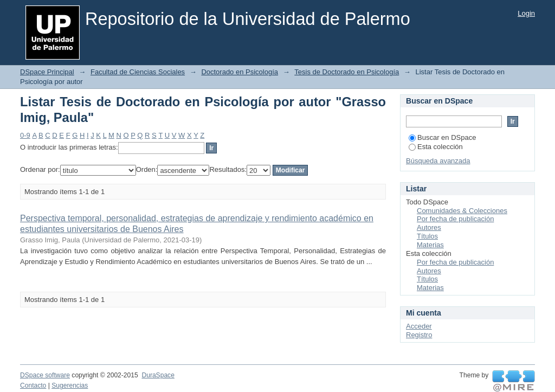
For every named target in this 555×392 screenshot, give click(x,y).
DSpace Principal (47, 72)
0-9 (25, 135)
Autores (429, 227)
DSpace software (45, 375)
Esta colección (436, 147)
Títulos (427, 236)
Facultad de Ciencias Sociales (138, 72)
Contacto (33, 385)
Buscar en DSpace (442, 137)
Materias (430, 245)
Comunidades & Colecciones (462, 211)
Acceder (419, 326)
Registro (419, 335)
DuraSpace (158, 375)
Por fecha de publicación (455, 219)
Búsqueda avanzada (438, 161)
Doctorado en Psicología (240, 72)
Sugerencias (70, 385)
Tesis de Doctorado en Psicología (347, 72)
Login (526, 13)
